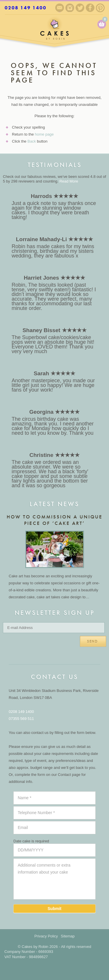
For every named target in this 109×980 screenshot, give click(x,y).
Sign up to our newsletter (60, 8)
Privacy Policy (46, 936)
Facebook (90, 8)
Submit (54, 909)
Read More (69, 181)
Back (32, 141)
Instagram (70, 8)
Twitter (80, 8)
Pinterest (100, 8)
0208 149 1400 (26, 8)
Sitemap (68, 936)
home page (44, 134)
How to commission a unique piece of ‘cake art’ (55, 520)
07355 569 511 (21, 719)
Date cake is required (31, 841)
